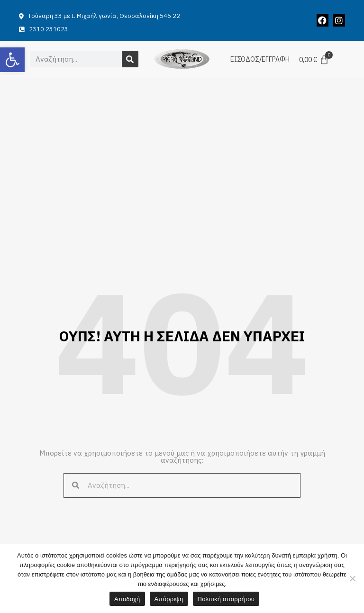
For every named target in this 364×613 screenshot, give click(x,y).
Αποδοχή (127, 599)
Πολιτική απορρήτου (226, 599)
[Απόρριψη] (352, 578)
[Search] (130, 59)
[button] (12, 60)
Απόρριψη (169, 599)
